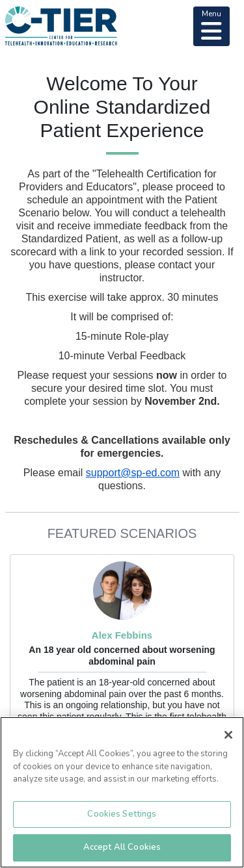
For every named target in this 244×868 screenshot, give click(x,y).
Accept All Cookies (122, 847)
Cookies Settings (122, 814)
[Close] (228, 735)
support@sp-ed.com (133, 473)
